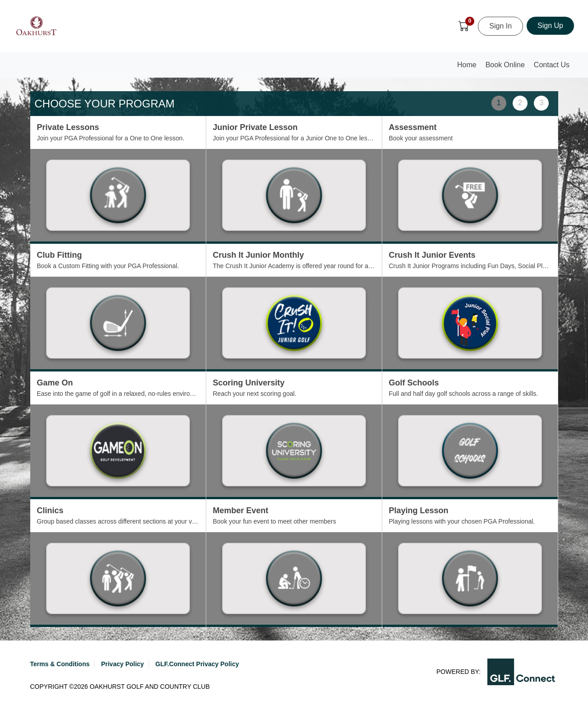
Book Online (505, 65)
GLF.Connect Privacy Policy (197, 664)
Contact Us (552, 65)
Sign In (500, 26)
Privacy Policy (123, 664)
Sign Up (550, 26)
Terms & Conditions (60, 664)
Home (469, 67)
